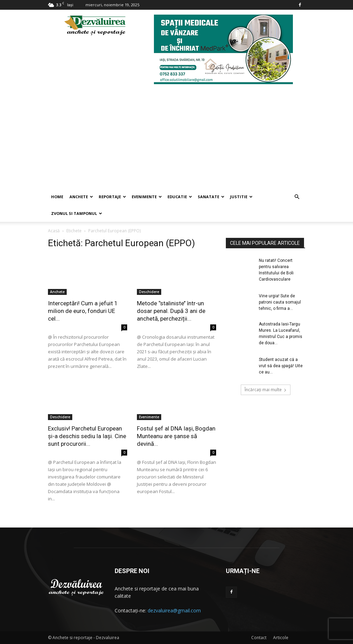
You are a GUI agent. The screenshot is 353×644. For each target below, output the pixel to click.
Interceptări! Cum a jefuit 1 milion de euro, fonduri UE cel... (83, 311)
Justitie (241, 197)
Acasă (54, 231)
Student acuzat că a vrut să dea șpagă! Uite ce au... (281, 366)
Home (57, 197)
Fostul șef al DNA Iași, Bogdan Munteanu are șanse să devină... (176, 436)
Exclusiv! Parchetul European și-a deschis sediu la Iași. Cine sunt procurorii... (87, 436)
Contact (259, 638)
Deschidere (149, 292)
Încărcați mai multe (266, 390)
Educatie (180, 197)
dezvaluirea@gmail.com (174, 610)
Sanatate (211, 197)
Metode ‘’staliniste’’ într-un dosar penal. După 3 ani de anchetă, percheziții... (171, 311)
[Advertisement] (176, 136)
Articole (281, 638)
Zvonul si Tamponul (77, 213)
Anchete (81, 197)
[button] (297, 197)
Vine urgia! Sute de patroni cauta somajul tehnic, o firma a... (280, 302)
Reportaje (112, 197)
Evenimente (147, 197)
